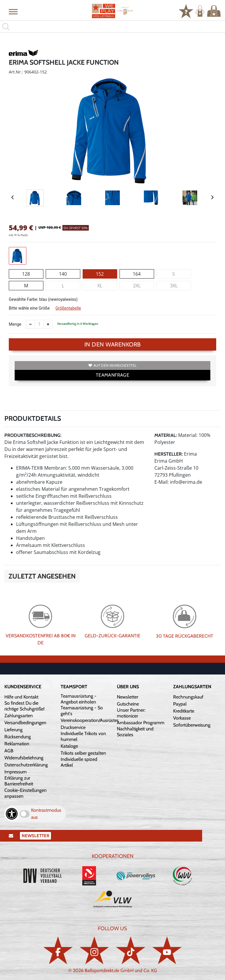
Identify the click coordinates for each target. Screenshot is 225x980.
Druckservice (73, 727)
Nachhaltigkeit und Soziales (135, 732)
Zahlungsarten (19, 716)
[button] (13, 11)
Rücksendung (18, 737)
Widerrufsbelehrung (24, 758)
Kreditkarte (184, 711)
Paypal (180, 704)
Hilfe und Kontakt (21, 697)
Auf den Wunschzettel (112, 365)
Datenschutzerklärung (26, 765)
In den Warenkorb (113, 344)
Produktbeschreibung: (33, 435)
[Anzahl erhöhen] (48, 324)
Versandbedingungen (25, 723)
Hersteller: (169, 454)
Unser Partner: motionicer (131, 713)
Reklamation (17, 744)
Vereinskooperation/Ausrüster (90, 720)
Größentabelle (68, 308)
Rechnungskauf (188, 697)
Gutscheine (128, 704)
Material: (166, 435)
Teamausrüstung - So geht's (82, 711)
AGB (9, 751)
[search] (112, 27)
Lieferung (13, 730)
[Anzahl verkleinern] (30, 324)
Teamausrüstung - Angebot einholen (79, 699)
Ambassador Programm (141, 723)
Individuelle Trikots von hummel (83, 736)
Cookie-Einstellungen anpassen (25, 793)
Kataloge (69, 746)
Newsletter (128, 697)
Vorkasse (182, 718)
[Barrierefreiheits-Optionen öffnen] (12, 814)
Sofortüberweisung (192, 725)
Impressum (16, 772)
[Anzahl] (39, 324)
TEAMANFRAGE (112, 375)
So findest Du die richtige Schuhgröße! (24, 706)
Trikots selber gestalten (83, 753)
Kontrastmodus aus (46, 814)
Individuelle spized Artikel (79, 762)
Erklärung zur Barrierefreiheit (19, 781)
